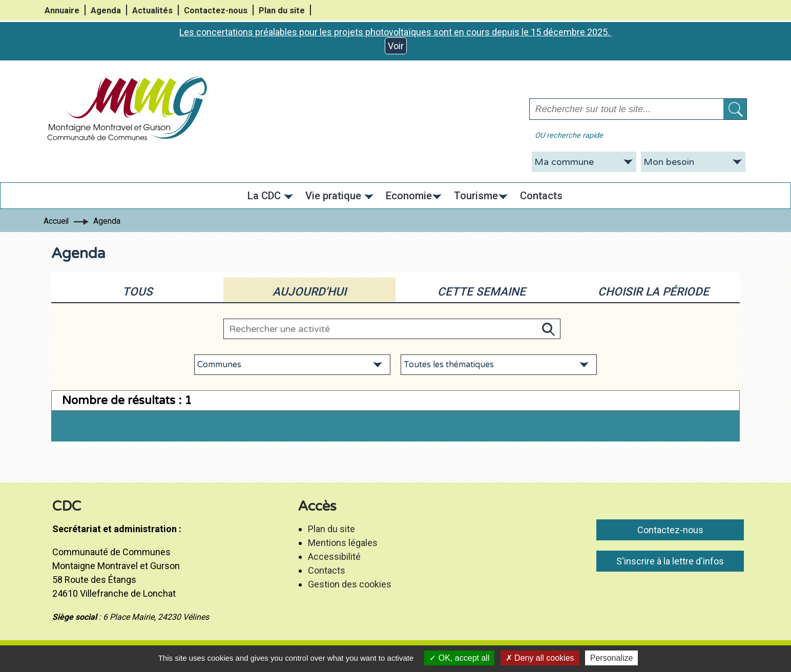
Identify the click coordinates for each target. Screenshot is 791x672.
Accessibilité (334, 556)
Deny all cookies (540, 658)
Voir (396, 46)
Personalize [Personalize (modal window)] (612, 658)
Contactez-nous (216, 10)
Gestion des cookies (350, 584)
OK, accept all (459, 658)
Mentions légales (343, 543)
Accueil (56, 221)
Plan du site (282, 10)
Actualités (152, 10)
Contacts (327, 570)
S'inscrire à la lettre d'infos (670, 561)
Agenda (106, 10)
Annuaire (62, 10)
